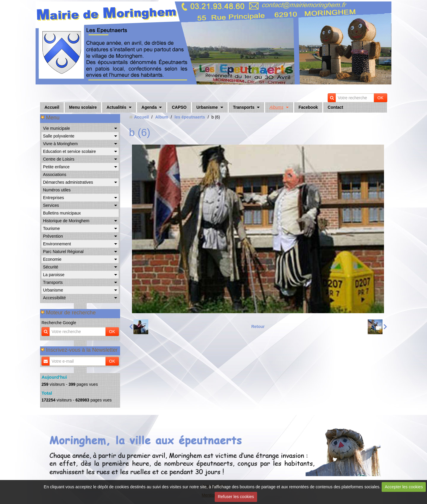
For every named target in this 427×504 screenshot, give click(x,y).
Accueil (52, 107)
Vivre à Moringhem (60, 144)
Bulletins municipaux (62, 213)
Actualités (116, 107)
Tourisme (51, 228)
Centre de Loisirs (59, 159)
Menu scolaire (83, 107)
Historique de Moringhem (66, 221)
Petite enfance (56, 167)
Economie (52, 259)
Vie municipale (56, 128)
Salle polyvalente (59, 136)
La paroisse (54, 275)
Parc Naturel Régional (63, 252)
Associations (55, 175)
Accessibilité (54, 298)
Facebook (308, 107)
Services (51, 205)
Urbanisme (207, 107)
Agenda (149, 107)
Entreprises (54, 198)
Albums (277, 107)
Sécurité (51, 267)
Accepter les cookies (404, 487)
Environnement (57, 244)
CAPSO (179, 107)
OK (380, 98)
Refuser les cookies (236, 497)
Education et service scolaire (69, 151)
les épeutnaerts (190, 117)
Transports (244, 107)
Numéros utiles (57, 190)
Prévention (53, 236)
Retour (258, 327)
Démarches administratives (68, 182)
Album (162, 117)
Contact (335, 107)
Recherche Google (59, 323)
